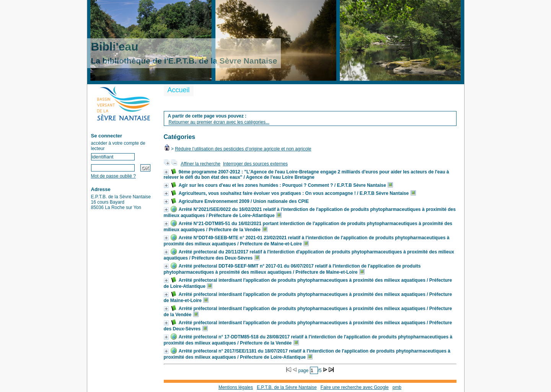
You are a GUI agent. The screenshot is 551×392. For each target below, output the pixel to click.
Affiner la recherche (201, 164)
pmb (397, 387)
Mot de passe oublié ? (113, 176)
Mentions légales (236, 387)
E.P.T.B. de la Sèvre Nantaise (287, 387)
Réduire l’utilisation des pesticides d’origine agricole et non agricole (243, 149)
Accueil (179, 90)
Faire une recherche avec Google (355, 387)
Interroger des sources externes (255, 164)
